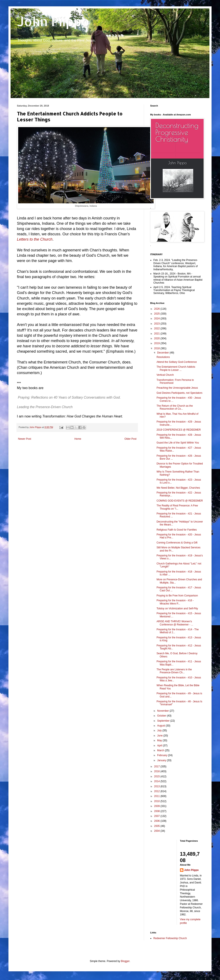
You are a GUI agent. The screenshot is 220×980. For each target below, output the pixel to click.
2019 (157, 343)
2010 (157, 801)
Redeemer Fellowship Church (170, 938)
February (163, 755)
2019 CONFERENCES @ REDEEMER (179, 430)
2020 (157, 338)
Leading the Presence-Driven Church (45, 407)
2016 (157, 771)
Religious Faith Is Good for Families (177, 530)
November (163, 711)
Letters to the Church (35, 239)
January (162, 760)
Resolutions (163, 357)
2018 (157, 348)
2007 (157, 816)
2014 (157, 781)
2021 (157, 334)
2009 (157, 806)
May (160, 740)
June (160, 736)
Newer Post (25, 439)
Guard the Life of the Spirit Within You (178, 443)
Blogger (125, 961)
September (164, 721)
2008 (157, 811)
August (162, 726)
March (161, 750)
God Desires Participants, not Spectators (179, 393)
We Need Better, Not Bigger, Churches (178, 488)
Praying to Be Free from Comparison (177, 596)
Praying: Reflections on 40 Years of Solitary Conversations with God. (69, 397)
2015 (157, 776)
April (160, 746)
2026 (157, 309)
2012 (157, 791)
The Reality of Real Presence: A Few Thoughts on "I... (177, 507)
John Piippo (53, 21)
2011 (157, 796)
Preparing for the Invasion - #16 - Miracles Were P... (175, 602)
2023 (157, 324)
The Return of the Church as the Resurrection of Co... (175, 407)
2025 (157, 314)
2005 (157, 826)
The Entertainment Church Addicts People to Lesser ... (176, 368)
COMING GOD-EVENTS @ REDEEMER (180, 501)
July (160, 730)
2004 (157, 831)
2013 (157, 786)
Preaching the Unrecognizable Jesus (177, 388)
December (163, 353)
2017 (157, 767)
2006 (157, 821)
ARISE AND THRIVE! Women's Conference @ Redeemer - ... (175, 623)
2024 (157, 319)
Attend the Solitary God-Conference (177, 362)
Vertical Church (165, 375)
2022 (157, 329)
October (162, 716)
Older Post (130, 439)
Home (78, 439)
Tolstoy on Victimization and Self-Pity (177, 609)
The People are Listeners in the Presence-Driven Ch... (174, 671)
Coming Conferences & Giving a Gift (177, 543)
